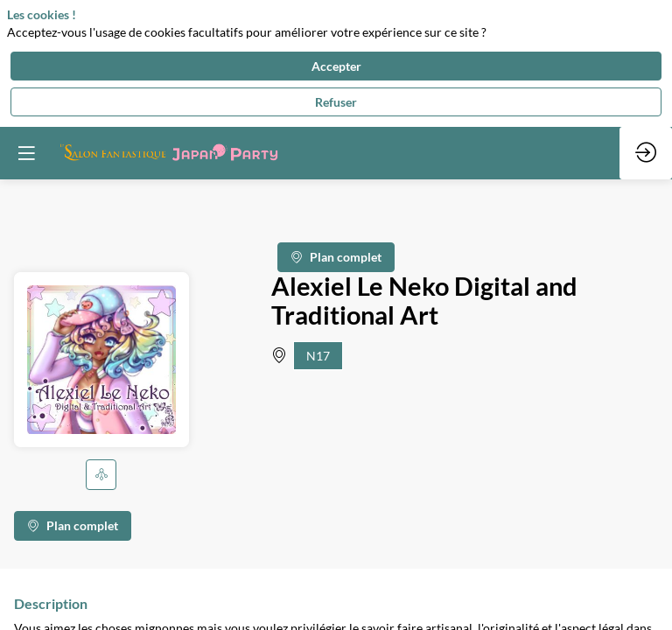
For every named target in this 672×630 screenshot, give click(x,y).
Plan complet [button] (336, 257)
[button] (101, 475)
